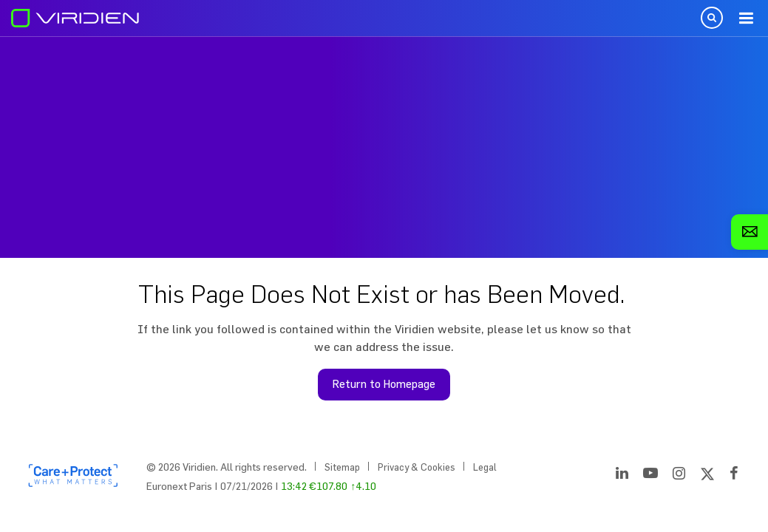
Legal (485, 467)
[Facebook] (734, 476)
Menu (746, 18)
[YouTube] (650, 476)
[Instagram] (679, 476)
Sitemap (342, 467)
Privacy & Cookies (417, 467)
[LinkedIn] (622, 476)
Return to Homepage (384, 384)
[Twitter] (707, 476)
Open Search (712, 18)
